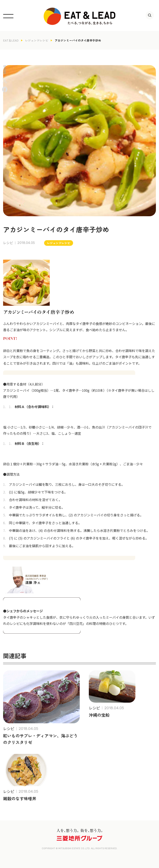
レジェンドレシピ (37, 40)
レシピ (8, 243)
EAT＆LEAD (11, 40)
